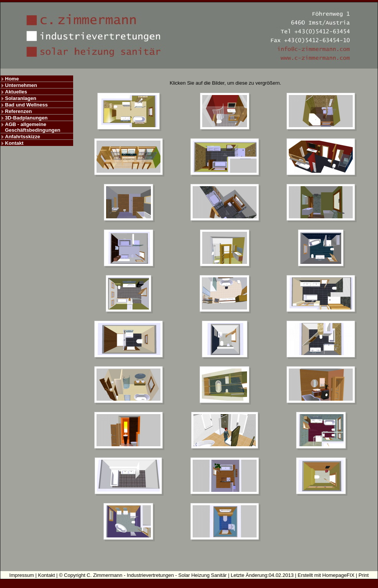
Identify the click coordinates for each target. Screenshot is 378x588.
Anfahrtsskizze (23, 137)
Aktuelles (16, 92)
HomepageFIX (339, 575)
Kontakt (14, 143)
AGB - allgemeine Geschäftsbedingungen (33, 127)
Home (12, 79)
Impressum (21, 575)
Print (364, 575)
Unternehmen (21, 85)
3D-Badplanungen (26, 118)
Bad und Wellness (26, 105)
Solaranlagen (21, 98)
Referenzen (18, 111)
